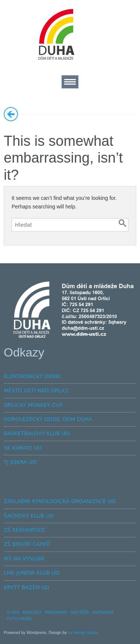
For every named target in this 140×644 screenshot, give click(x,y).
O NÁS (13, 612)
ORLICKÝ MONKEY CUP (33, 405)
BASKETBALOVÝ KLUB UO (37, 433)
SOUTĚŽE (80, 612)
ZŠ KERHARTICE (24, 530)
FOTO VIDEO (19, 619)
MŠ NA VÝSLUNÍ (24, 559)
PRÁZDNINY (56, 612)
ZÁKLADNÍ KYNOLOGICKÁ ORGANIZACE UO (60, 501)
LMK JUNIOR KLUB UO (32, 573)
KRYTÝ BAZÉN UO (27, 587)
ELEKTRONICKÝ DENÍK (32, 376)
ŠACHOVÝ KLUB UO (29, 516)
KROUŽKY (32, 612)
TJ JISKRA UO (20, 462)
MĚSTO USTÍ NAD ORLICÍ (36, 390)
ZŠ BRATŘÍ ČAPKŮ (27, 544)
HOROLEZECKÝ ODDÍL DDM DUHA (48, 419)
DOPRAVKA (103, 612)
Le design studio (83, 632)
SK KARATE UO (23, 448)
